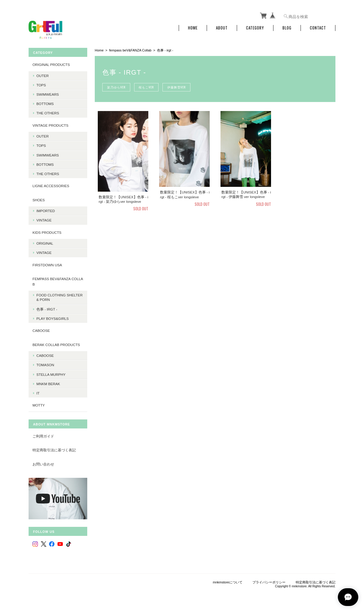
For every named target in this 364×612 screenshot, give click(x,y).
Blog (287, 28)
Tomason (45, 365)
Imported (46, 211)
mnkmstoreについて (227, 582)
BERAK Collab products (56, 344)
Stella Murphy (51, 374)
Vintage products (50, 125)
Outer (43, 75)
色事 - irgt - (47, 309)
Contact (318, 28)
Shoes (39, 200)
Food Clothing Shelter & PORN (60, 297)
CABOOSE (41, 331)
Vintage (44, 220)
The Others (48, 113)
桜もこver (147, 87)
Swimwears (48, 94)
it (38, 393)
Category (255, 28)
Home (193, 28)
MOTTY (39, 405)
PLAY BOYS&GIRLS (52, 318)
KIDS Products (47, 232)
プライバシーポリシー (269, 582)
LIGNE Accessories (51, 186)
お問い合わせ (43, 464)
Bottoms (45, 104)
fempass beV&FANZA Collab (130, 50)
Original (45, 243)
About (222, 28)
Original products (51, 65)
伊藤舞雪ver (177, 87)
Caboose (45, 355)
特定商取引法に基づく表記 (54, 450)
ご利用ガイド (43, 436)
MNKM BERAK (48, 383)
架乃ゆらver (116, 87)
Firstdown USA (47, 265)
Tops (41, 85)
